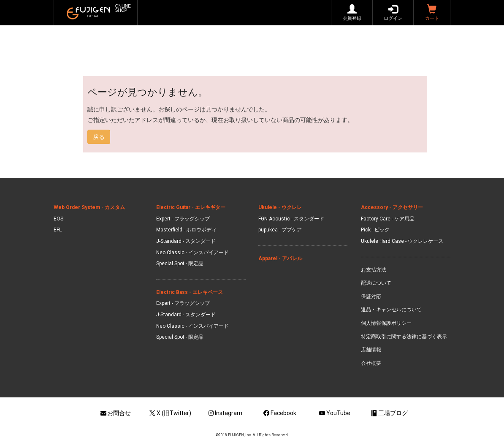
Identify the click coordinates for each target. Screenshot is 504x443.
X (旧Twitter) (170, 413)
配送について (376, 283)
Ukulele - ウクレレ (280, 207)
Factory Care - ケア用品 (388, 219)
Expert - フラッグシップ (183, 219)
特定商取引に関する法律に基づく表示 (404, 337)
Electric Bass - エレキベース (190, 292)
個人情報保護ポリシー (386, 323)
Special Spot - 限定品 (180, 264)
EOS (58, 219)
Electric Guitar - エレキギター (191, 207)
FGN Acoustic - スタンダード (291, 219)
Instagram (225, 413)
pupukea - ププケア (280, 230)
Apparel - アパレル (280, 258)
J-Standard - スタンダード (186, 241)
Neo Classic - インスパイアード (192, 253)
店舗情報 (371, 350)
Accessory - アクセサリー (392, 207)
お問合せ (115, 413)
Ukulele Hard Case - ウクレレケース (402, 241)
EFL (58, 230)
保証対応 (371, 296)
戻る (99, 137)
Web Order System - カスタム (89, 207)
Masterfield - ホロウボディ (186, 230)
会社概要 (371, 363)
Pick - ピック (375, 230)
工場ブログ (389, 413)
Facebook (280, 413)
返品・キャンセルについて (391, 310)
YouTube (334, 413)
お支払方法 (374, 270)
